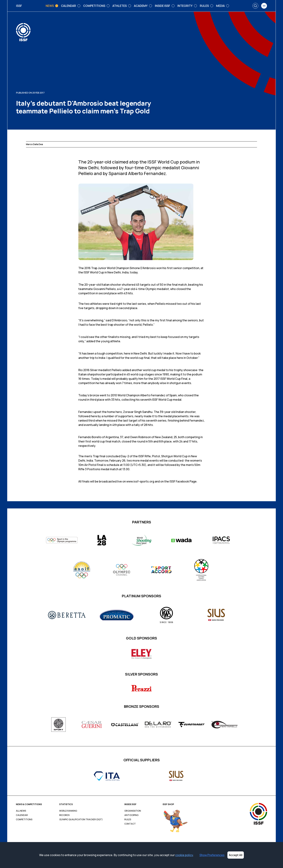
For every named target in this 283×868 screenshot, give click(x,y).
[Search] (255, 6)
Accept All (236, 855)
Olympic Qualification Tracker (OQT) (81, 820)
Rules (128, 820)
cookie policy (184, 855)
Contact (130, 824)
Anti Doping (131, 815)
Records (64, 815)
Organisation (133, 811)
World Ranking (68, 811)
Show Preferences (212, 855)
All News (21, 811)
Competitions (24, 820)
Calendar (22, 815)
